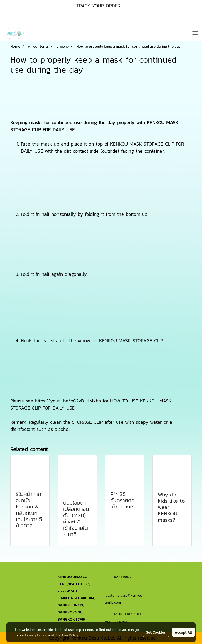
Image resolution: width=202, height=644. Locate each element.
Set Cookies (156, 632)
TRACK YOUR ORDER (98, 6)
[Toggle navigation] (195, 33)
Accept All (183, 632)
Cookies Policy (67, 635)
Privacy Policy (36, 635)
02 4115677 (123, 577)
